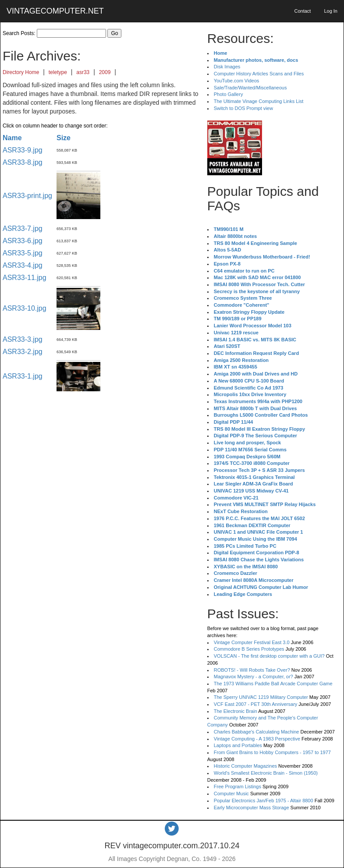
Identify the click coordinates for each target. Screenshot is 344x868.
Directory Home (21, 72)
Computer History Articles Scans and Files (259, 74)
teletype (58, 72)
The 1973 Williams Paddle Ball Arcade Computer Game (273, 684)
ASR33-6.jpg (23, 241)
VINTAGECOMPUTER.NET (55, 11)
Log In (331, 11)
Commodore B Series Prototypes (249, 649)
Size (64, 138)
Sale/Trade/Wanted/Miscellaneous (250, 88)
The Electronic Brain (236, 711)
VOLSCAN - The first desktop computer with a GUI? (269, 656)
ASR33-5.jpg (23, 253)
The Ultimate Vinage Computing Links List (259, 101)
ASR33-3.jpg (23, 339)
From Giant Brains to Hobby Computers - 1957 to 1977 (272, 752)
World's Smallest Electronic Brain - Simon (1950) (266, 773)
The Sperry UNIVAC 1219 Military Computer (261, 697)
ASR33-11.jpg (25, 278)
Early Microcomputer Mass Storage (252, 808)
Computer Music (231, 794)
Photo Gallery (229, 94)
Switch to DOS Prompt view (243, 108)
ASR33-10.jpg (25, 308)
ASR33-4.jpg (23, 265)
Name (12, 138)
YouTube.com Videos (237, 81)
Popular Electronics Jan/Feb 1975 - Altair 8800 (264, 801)
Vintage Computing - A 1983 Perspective (257, 739)
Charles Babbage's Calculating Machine (257, 732)
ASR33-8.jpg (23, 162)
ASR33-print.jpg (27, 196)
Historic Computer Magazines (245, 766)
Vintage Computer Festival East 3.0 (252, 642)
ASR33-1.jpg (23, 376)
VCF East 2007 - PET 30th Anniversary (256, 704)
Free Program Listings (238, 787)
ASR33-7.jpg (23, 229)
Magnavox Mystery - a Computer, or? (254, 677)
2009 (105, 72)
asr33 (83, 72)
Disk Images (227, 67)
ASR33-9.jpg (23, 150)
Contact (302, 11)
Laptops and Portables (238, 745)
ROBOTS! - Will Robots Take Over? (252, 670)
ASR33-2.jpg (23, 352)
